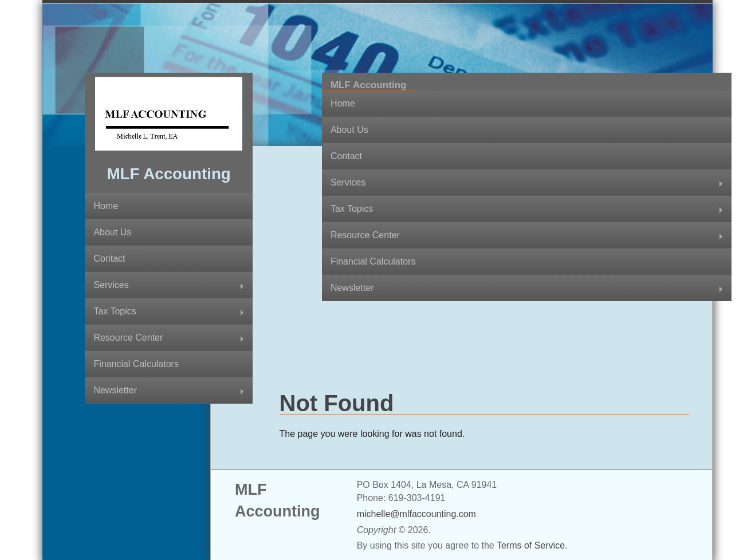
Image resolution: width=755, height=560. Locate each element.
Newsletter (115, 390)
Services (111, 285)
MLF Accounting (168, 174)
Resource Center (128, 338)
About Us (112, 232)
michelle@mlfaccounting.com (416, 514)
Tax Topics (115, 311)
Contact (109, 259)
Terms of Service (531, 545)
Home (106, 206)
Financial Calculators (136, 364)
